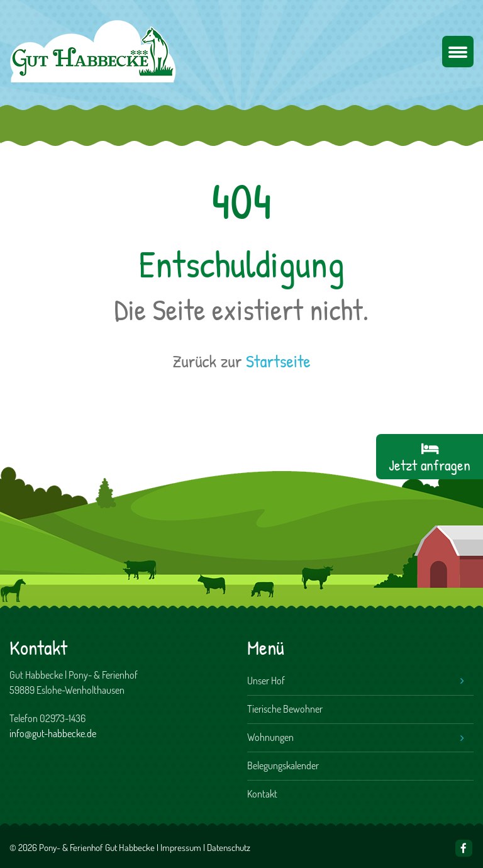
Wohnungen (270, 737)
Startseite (278, 361)
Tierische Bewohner (285, 709)
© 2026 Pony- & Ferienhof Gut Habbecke (82, 848)
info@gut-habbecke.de (53, 733)
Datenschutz (229, 848)
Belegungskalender (283, 765)
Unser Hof (266, 681)
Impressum (181, 848)
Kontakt (262, 794)
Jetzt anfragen (430, 465)
